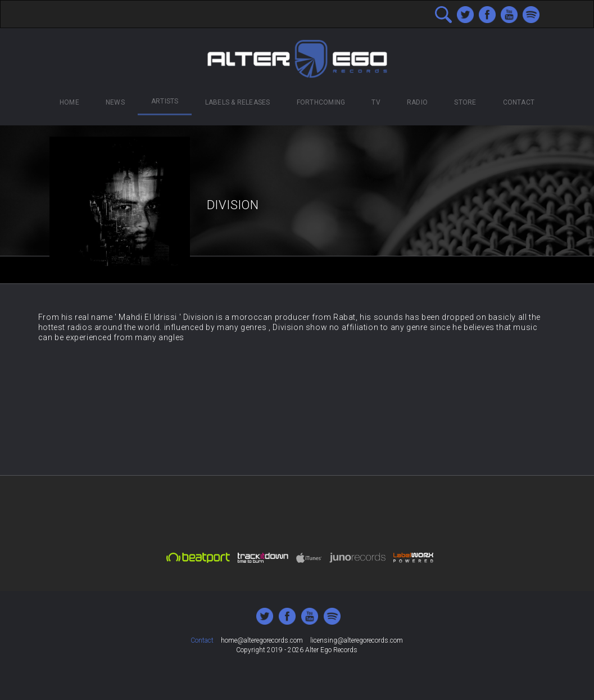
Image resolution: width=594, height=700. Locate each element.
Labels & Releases (238, 102)
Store (465, 102)
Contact (519, 102)
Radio (417, 102)
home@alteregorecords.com (262, 640)
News (115, 102)
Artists (165, 101)
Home (69, 102)
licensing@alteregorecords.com (357, 640)
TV (376, 102)
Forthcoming (321, 102)
